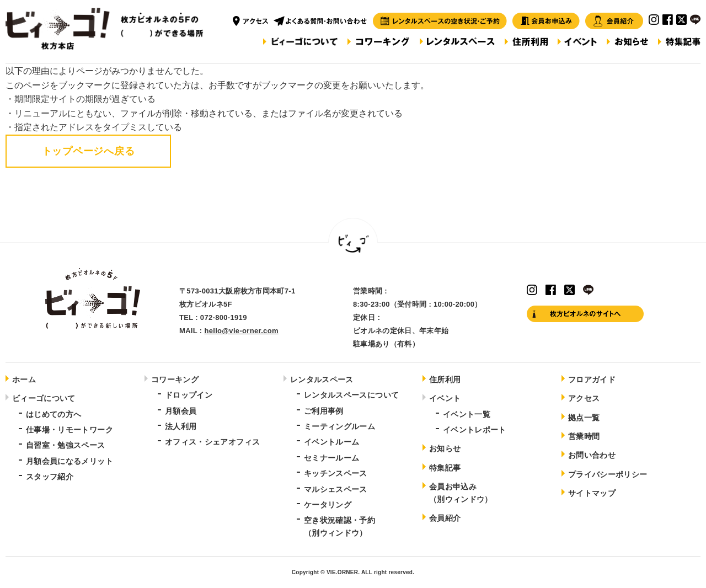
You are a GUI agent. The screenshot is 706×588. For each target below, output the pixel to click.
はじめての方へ (54, 414)
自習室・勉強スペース (66, 445)
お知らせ (445, 448)
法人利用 (181, 426)
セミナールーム (331, 458)
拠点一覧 (584, 418)
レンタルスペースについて (351, 395)
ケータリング (328, 505)
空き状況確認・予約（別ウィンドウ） (339, 526)
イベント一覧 (467, 414)
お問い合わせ (592, 455)
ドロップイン (189, 395)
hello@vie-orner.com (241, 331)
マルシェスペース (336, 489)
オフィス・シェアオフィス (212, 442)
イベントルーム (331, 442)
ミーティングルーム (339, 426)
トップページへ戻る (88, 151)
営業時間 (584, 436)
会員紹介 (445, 518)
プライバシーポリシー (608, 474)
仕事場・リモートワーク (69, 430)
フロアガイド (592, 379)
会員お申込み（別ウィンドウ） (461, 493)
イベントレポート (475, 430)
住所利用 (445, 379)
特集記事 (445, 468)
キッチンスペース (336, 473)
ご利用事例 (324, 411)
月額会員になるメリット (69, 461)
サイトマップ (592, 493)
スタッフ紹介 (50, 477)
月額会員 (181, 411)
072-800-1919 (224, 317)
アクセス (584, 398)
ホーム (24, 379)
